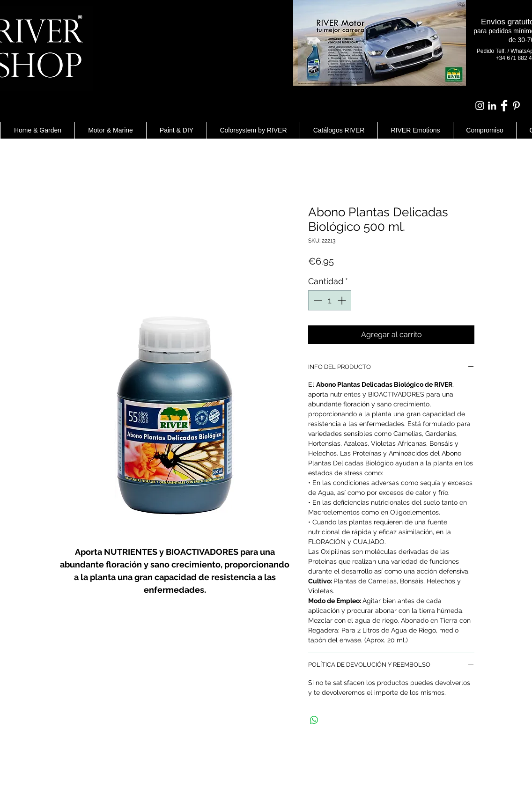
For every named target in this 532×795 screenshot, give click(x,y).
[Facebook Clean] (504, 106)
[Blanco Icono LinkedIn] (492, 106)
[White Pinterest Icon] (516, 106)
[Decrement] (317, 300)
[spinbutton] (330, 300)
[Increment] (343, 300)
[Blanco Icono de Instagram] (480, 106)
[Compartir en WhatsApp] (314, 720)
